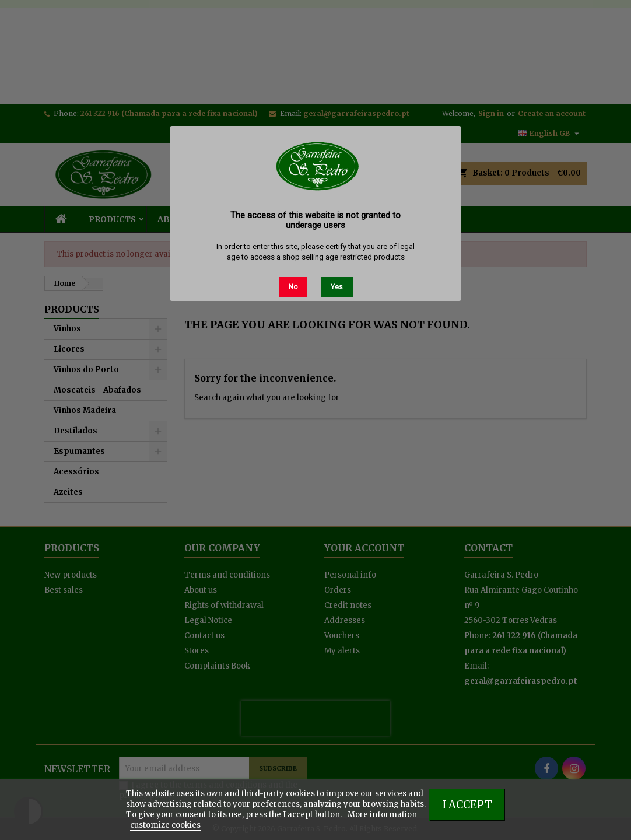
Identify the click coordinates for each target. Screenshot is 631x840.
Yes (337, 287)
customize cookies (165, 825)
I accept (467, 805)
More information (382, 815)
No (293, 287)
